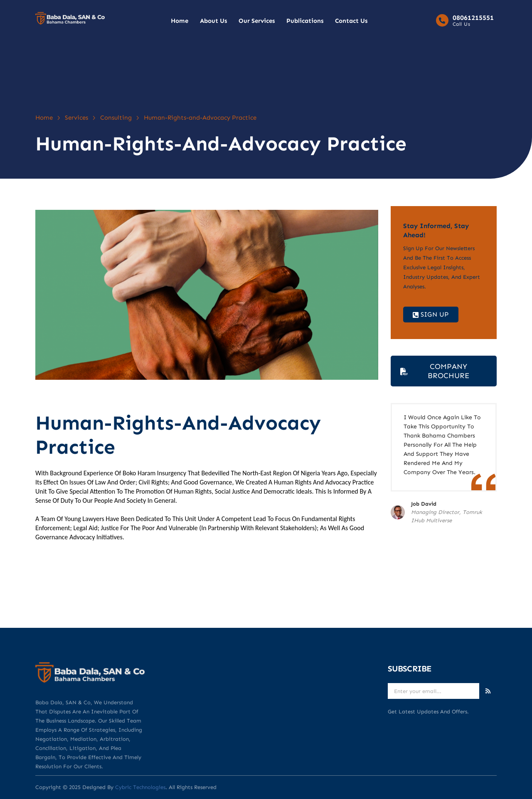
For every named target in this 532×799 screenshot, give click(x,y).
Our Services (257, 21)
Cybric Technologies (140, 787)
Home (180, 21)
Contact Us (351, 21)
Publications (305, 21)
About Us (213, 21)
